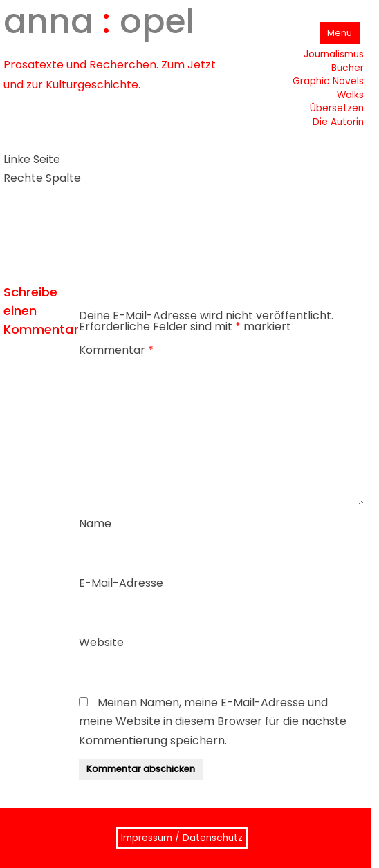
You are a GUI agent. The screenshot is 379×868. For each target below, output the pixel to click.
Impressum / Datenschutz (182, 838)
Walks (350, 95)
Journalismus (334, 54)
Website (101, 642)
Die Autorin (338, 122)
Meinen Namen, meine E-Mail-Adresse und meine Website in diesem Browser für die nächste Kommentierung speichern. (213, 721)
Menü (340, 33)
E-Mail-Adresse (121, 583)
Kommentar (116, 350)
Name (95, 523)
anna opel (99, 22)
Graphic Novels (328, 81)
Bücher (348, 68)
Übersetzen (337, 108)
